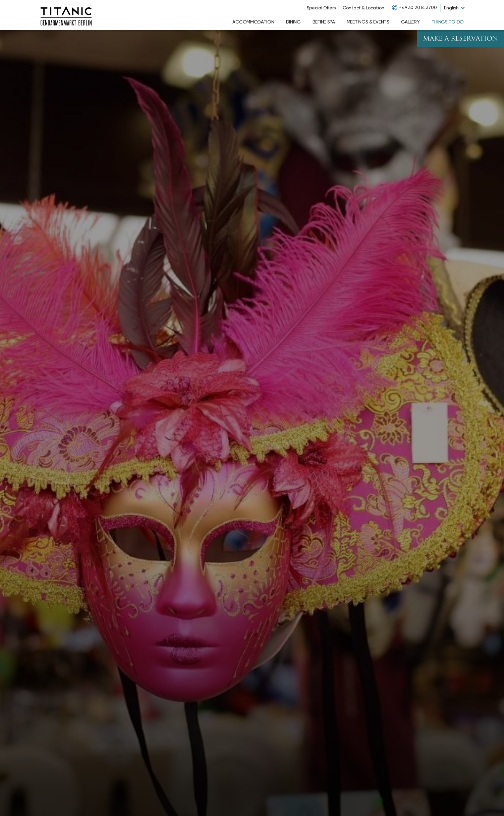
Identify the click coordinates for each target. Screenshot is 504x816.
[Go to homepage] (66, 15)
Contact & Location (363, 8)
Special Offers (321, 8)
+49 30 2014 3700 (418, 8)
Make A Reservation (460, 39)
